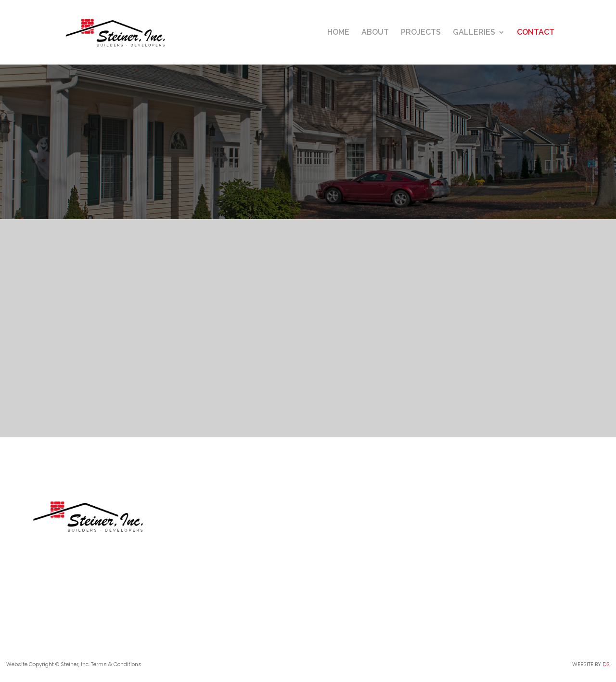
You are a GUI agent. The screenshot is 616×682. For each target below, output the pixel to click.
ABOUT (375, 33)
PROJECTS (421, 33)
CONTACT (536, 33)
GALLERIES (474, 33)
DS (606, 664)
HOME (338, 33)
